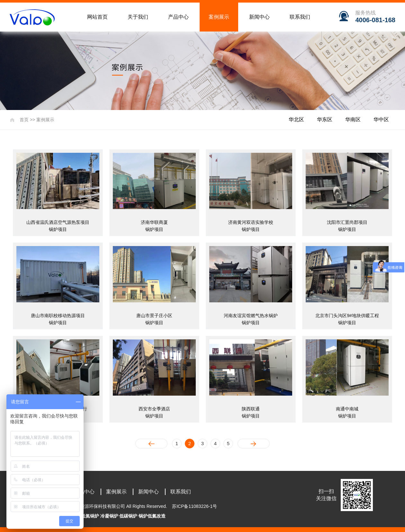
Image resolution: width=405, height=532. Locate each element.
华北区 (296, 119)
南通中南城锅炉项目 (347, 412)
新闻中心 (259, 17)
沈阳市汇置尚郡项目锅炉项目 (347, 226)
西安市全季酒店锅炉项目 (154, 412)
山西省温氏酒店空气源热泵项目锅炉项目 (58, 226)
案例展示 (219, 17)
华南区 (353, 119)
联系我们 (300, 17)
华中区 (381, 119)
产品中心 (178, 17)
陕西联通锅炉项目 (251, 412)
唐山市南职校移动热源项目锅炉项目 (58, 319)
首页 (24, 120)
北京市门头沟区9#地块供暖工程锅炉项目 (347, 319)
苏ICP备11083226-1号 (194, 506)
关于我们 (138, 17)
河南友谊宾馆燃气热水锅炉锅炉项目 (251, 319)
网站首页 (97, 17)
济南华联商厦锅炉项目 (154, 226)
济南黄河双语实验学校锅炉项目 (251, 226)
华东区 (325, 119)
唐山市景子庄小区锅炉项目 (154, 319)
